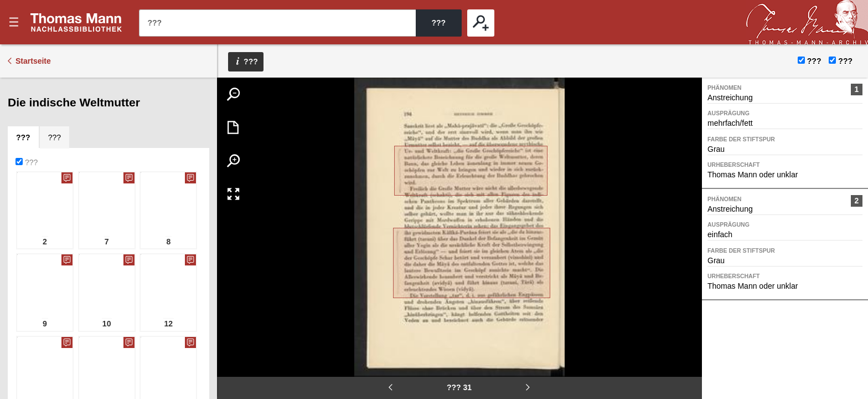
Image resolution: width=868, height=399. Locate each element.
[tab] (31, 89)
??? (76, 22)
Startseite (33, 61)
